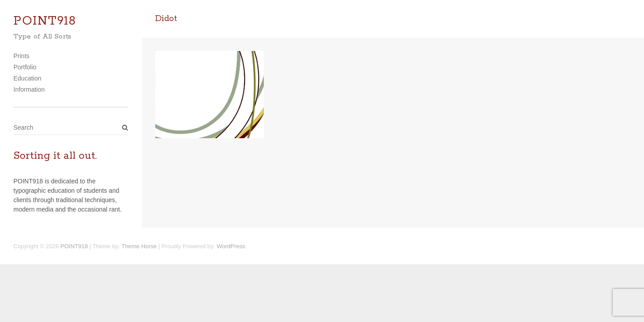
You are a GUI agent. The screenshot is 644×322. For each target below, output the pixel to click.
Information (29, 89)
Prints (21, 56)
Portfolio (25, 67)
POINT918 (45, 21)
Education (27, 78)
